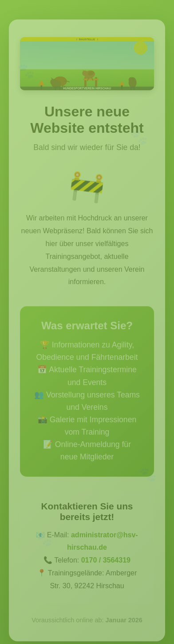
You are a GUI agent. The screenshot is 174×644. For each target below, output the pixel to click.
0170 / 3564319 (106, 561)
